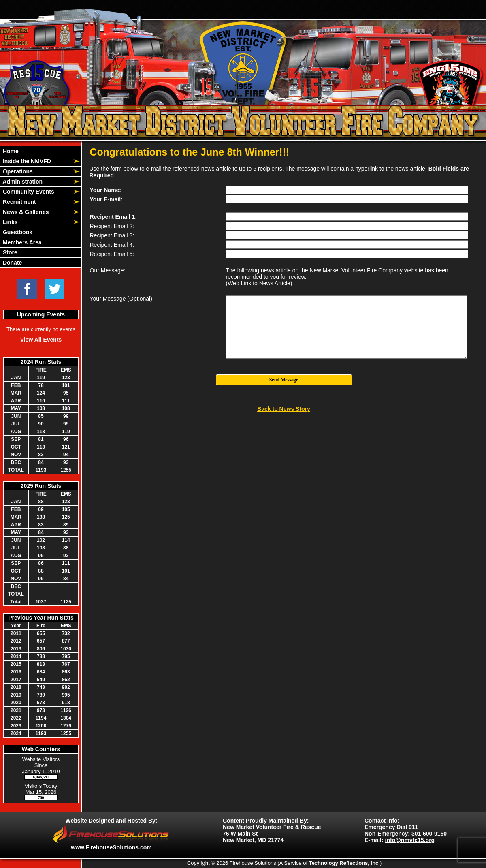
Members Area (21, 242)
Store (9, 252)
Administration (22, 182)
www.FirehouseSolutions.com (111, 847)
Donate (12, 263)
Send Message (284, 380)
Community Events (28, 192)
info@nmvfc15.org (410, 840)
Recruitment (19, 202)
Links (9, 222)
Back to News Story (284, 409)
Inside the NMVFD (26, 161)
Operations (17, 171)
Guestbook (17, 232)
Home (10, 151)
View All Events (41, 340)
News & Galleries (25, 212)
